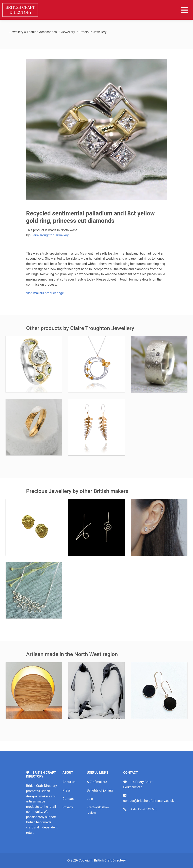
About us (69, 782)
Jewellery (68, 32)
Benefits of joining (100, 790)
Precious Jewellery (93, 32)
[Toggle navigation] (185, 10)
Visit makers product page (45, 293)
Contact (68, 799)
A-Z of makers (97, 782)
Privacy (68, 807)
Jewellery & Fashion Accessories (33, 32)
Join (90, 799)
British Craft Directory (110, 860)
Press (67, 790)
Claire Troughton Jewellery (50, 235)
